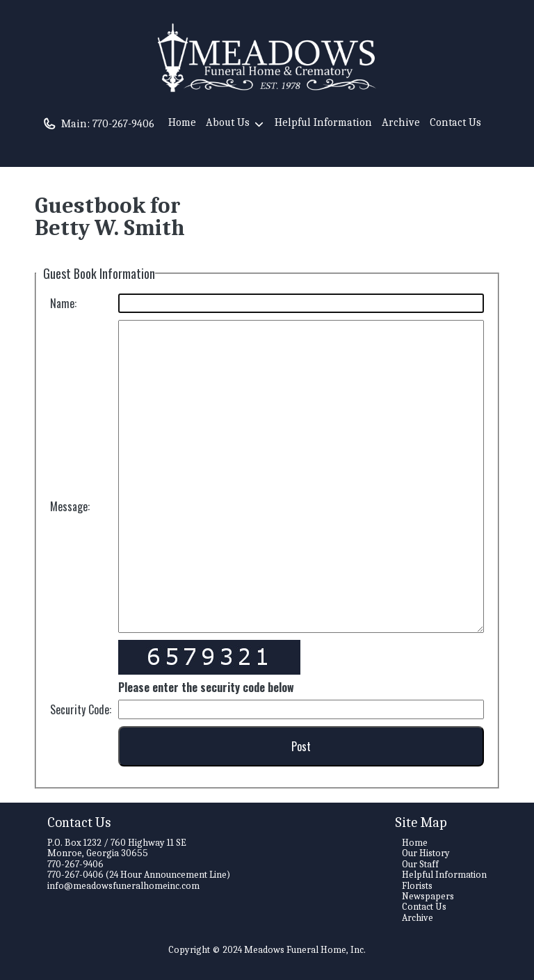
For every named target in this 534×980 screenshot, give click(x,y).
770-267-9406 (123, 124)
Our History (426, 853)
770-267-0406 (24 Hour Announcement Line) (139, 875)
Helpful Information (323, 122)
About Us (235, 124)
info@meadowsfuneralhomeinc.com (123, 886)
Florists (417, 886)
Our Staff (420, 864)
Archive (401, 122)
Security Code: (81, 709)
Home (182, 122)
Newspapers (428, 896)
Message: (70, 506)
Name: (63, 303)
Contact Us (455, 122)
